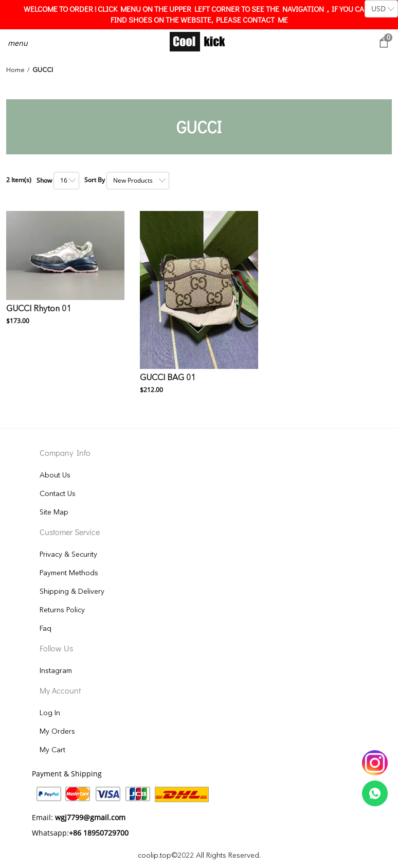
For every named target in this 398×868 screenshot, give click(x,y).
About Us (55, 475)
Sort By (95, 180)
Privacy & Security (68, 555)
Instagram (56, 671)
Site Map (54, 512)
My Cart (52, 750)
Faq (46, 629)
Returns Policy (62, 610)
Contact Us (58, 494)
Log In (50, 713)
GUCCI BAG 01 (168, 378)
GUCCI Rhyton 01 (39, 309)
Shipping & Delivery (72, 592)
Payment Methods (69, 573)
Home (15, 70)
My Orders (57, 732)
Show (44, 180)
